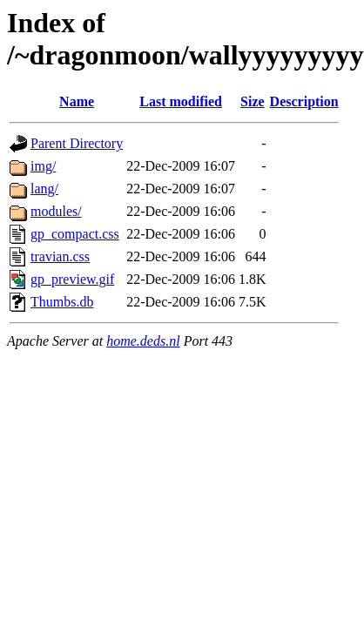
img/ (43, 166)
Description (304, 101)
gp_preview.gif (72, 279)
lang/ (44, 189)
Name (77, 101)
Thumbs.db (62, 302)
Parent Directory (77, 143)
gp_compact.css (75, 234)
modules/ (56, 211)
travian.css (60, 256)
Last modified (181, 101)
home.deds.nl (143, 341)
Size (253, 101)
